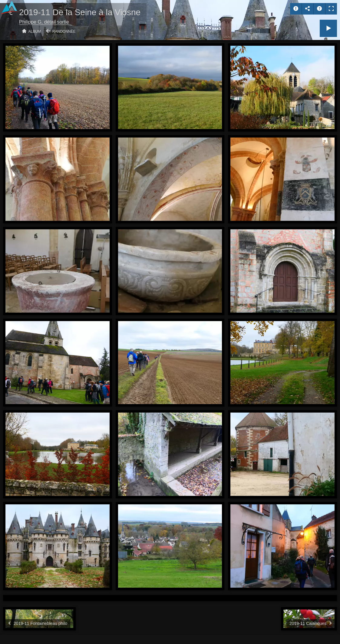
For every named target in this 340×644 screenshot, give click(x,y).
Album (35, 32)
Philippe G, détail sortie (44, 22)
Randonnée (64, 32)
